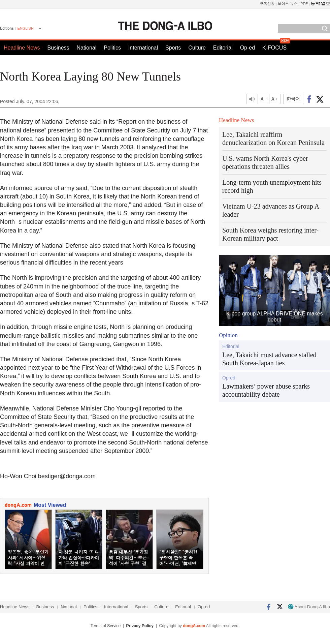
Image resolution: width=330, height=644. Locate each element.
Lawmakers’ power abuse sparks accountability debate (266, 390)
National (87, 48)
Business (58, 48)
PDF (304, 4)
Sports (173, 48)
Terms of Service (106, 626)
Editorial (223, 48)
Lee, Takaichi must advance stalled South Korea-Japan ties (269, 359)
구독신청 (267, 4)
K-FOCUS (274, 48)
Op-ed (247, 48)
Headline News (22, 48)
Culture (197, 48)
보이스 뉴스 (288, 4)
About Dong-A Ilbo (309, 607)
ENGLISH (26, 28)
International (143, 48)
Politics (112, 48)
